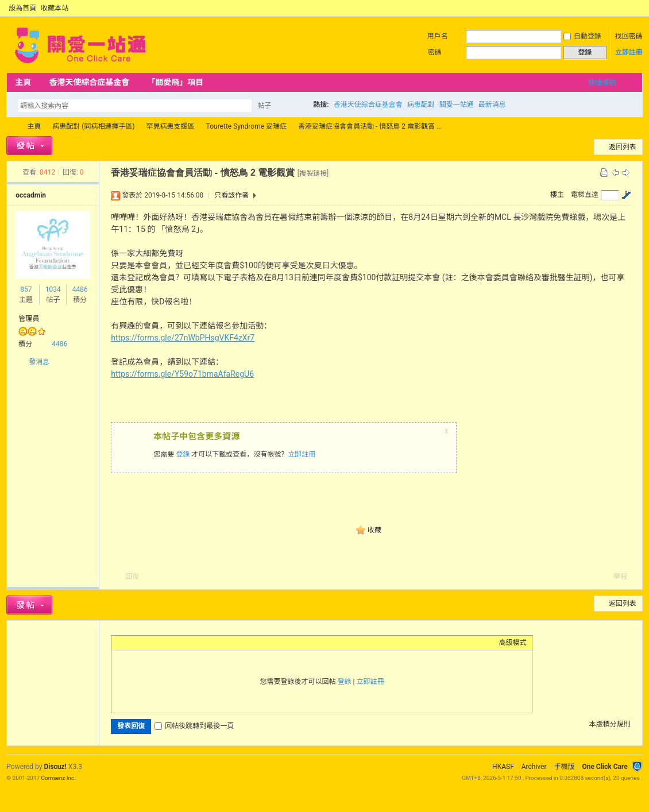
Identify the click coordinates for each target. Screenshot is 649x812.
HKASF (503, 767)
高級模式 (513, 643)
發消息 (39, 362)
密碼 (435, 52)
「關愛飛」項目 (175, 82)
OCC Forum (11, 127)
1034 (53, 289)
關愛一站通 (457, 105)
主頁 (23, 82)
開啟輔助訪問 (627, 8)
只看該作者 (231, 195)
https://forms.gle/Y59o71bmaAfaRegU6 (182, 374)
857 (26, 289)
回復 (132, 577)
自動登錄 (582, 36)
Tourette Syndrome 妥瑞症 (246, 126)
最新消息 (492, 105)
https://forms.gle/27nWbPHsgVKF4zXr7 (183, 338)
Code (189, 643)
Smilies (203, 643)
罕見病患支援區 (171, 126)
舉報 (620, 577)
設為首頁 (22, 8)
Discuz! (55, 767)
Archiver (534, 767)
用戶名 (438, 36)
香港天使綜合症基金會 (89, 82)
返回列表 (623, 147)
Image (146, 643)
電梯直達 (585, 195)
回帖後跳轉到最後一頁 (194, 726)
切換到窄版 (636, 8)
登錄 (183, 454)
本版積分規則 (610, 724)
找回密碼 (629, 36)
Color (132, 643)
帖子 (264, 106)
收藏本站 (55, 8)
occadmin (31, 195)
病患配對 (421, 105)
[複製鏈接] (313, 173)
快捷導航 (602, 83)
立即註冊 (629, 52)
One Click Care (604, 767)
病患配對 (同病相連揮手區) (93, 126)
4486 (80, 289)
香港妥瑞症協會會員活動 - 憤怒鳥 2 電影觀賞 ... (370, 126)
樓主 (557, 195)
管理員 (29, 319)
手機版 (564, 767)
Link (160, 643)
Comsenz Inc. (59, 778)
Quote (175, 643)
